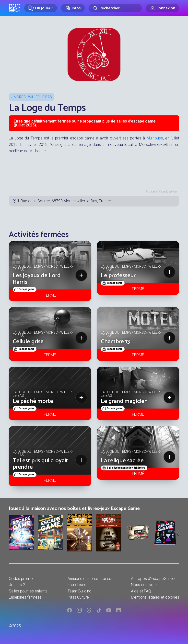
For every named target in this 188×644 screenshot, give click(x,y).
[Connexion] (162, 8)
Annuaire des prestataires (89, 579)
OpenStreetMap (168, 192)
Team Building (79, 591)
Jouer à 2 (17, 585)
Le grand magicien (124, 401)
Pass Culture (78, 597)
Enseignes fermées (25, 597)
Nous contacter (144, 585)
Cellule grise (28, 342)
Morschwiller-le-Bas (33, 97)
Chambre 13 (115, 342)
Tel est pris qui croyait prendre (40, 464)
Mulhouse (155, 138)
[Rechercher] (115, 8)
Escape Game (15, 8)
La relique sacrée (122, 461)
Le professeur (118, 276)
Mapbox (153, 192)
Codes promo (21, 579)
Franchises (77, 585)
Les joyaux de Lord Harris (37, 279)
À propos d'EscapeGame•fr (154, 579)
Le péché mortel (34, 401)
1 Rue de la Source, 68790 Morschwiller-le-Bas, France (64, 201)
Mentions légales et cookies (155, 597)
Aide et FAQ (141, 591)
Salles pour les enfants (28, 591)
